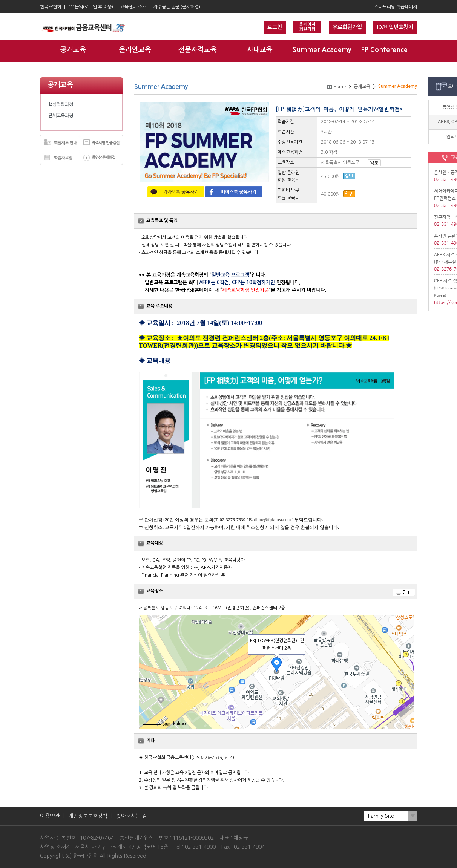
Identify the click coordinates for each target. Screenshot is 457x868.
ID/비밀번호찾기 (395, 27)
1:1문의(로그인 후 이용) (91, 7)
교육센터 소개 (133, 7)
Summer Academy (322, 50)
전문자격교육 (198, 50)
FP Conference (384, 50)
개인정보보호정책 (88, 816)
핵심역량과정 (61, 104)
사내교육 (260, 50)
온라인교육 (135, 50)
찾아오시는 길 (132, 816)
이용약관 (50, 816)
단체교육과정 (61, 116)
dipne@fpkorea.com (272, 520)
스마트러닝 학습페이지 (396, 7)
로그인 (275, 27)
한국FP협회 (51, 7)
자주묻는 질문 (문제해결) (177, 7)
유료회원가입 (347, 27)
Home (340, 87)
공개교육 (73, 50)
